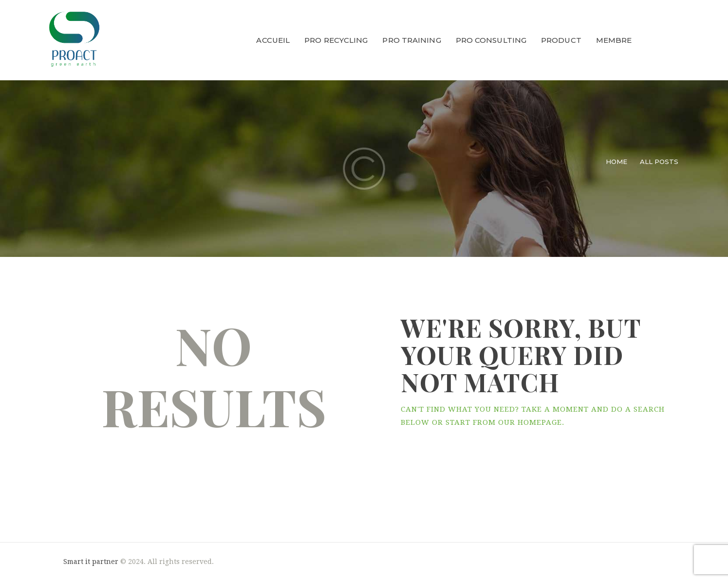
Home (616, 162)
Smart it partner (91, 562)
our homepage (530, 422)
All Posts (659, 162)
